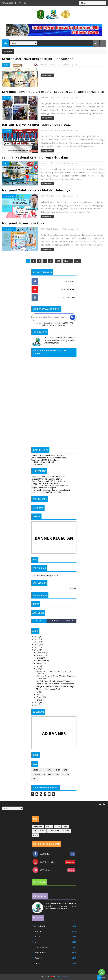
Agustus (40, 663)
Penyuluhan (9, 196)
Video (6, 65)
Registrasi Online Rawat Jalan (44, 488)
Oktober (40, 658)
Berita (6, 98)
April (39, 694)
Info (6, 163)
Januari (40, 700)
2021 (37, 650)
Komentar (69, 621)
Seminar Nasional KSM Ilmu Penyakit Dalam (35, 158)
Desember (41, 652)
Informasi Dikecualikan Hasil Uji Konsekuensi (51, 490)
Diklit (57, 770)
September (42, 660)
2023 (37, 644)
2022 (37, 647)
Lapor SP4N (37, 464)
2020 (37, 702)
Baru (39, 621)
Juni (38, 669)
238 (58, 261)
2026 (37, 636)
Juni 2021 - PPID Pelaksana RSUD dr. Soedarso (58, 324)
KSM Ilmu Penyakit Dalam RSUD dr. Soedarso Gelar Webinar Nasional (53, 92)
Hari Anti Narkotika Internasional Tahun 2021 (36, 125)
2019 (37, 705)
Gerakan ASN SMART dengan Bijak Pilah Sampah (38, 59)
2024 (37, 642)
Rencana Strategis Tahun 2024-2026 (47, 479)
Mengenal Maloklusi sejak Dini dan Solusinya (36, 190)
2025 (37, 639)
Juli (38, 666)
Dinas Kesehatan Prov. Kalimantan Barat (49, 458)
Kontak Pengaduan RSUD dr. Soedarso (48, 481)
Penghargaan (39, 774)
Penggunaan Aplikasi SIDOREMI (45, 483)
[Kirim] (73, 317)
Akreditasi (38, 770)
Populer (54, 621)
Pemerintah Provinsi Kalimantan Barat (48, 455)
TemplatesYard (62, 977)
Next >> (68, 261)
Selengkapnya (47, 75)
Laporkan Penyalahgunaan (45, 576)
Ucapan (7, 131)
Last (77, 261)
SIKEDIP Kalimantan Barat (43, 462)
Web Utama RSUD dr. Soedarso (45, 460)
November (41, 655)
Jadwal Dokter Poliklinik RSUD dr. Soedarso (50, 486)
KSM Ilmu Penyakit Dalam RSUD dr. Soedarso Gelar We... (56, 677)
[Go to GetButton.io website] (102, 977)
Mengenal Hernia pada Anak (23, 223)
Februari (40, 697)
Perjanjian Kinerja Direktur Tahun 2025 (48, 477)
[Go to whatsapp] (102, 972)
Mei (38, 692)
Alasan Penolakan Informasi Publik (46, 492)
